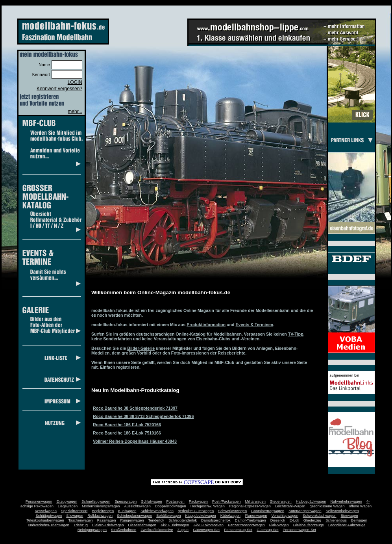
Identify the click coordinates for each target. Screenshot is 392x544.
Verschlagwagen (285, 516)
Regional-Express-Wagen (250, 506)
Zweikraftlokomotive (157, 530)
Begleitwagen (103, 511)
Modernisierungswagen (101, 506)
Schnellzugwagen (96, 501)
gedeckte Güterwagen (196, 511)
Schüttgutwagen (49, 516)
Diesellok (278, 520)
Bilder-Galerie (141, 348)
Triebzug (81, 525)
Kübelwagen (230, 516)
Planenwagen (256, 516)
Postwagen (176, 501)
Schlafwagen (151, 501)
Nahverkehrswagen (346, 501)
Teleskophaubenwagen (45, 520)
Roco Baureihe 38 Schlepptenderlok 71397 (135, 408)
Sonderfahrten (117, 339)
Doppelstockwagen (171, 506)
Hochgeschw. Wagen (208, 506)
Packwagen (198, 501)
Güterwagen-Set (206, 530)
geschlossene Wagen (327, 506)
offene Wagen (361, 506)
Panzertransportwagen (246, 525)
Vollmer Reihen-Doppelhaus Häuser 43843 (135, 441)
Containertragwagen (268, 511)
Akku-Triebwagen (175, 525)
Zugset (183, 530)
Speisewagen (126, 501)
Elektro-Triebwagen (108, 525)
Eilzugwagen (67, 501)
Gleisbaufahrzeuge (309, 525)
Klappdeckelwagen (200, 516)
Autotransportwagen (305, 511)
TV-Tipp (296, 334)
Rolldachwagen (100, 516)
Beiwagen (359, 520)
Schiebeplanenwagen (134, 516)
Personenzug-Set (238, 530)
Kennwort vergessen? (59, 89)
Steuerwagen (281, 501)
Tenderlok (156, 520)
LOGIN (75, 82)
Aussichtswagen (138, 506)
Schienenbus (336, 520)
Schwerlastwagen (232, 511)
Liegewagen (68, 506)
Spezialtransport (74, 511)
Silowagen (75, 516)
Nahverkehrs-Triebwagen (49, 525)
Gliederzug (312, 520)
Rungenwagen (132, 520)
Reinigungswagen (92, 530)
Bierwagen (349, 516)
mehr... (75, 111)
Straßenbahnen (124, 530)
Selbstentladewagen (342, 511)
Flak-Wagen (279, 525)
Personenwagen (39, 501)
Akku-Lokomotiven (208, 525)
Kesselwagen (46, 511)
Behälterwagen (168, 516)
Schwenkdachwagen (320, 516)
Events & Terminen (255, 325)
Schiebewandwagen (157, 511)
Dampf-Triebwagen (251, 520)
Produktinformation (206, 325)
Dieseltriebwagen (142, 525)
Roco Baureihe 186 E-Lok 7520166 (127, 425)
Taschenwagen (81, 520)
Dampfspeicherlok (216, 520)
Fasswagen (107, 520)
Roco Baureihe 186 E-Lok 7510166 (127, 433)
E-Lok (294, 520)
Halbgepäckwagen (311, 501)
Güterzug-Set (267, 530)
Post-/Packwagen (227, 501)
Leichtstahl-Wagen (290, 506)
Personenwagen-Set (300, 530)
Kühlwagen (127, 511)
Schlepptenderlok (183, 520)
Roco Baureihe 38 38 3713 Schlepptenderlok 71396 (143, 416)
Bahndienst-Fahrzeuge (347, 525)
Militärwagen (255, 501)
